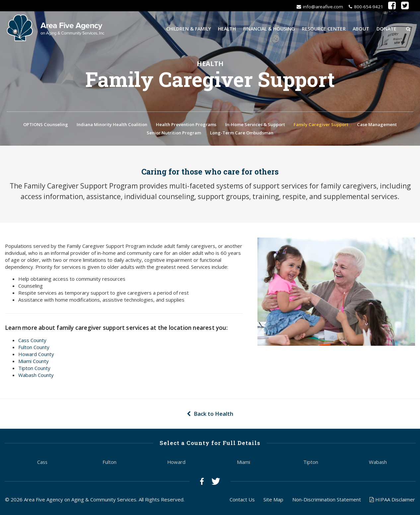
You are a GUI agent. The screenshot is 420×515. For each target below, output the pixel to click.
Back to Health (210, 415)
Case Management (377, 125)
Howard (176, 463)
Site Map (273, 500)
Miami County (34, 362)
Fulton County (34, 348)
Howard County (36, 355)
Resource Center (324, 28)
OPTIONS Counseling (46, 125)
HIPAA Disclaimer (392, 500)
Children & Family (189, 28)
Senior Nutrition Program (174, 133)
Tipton (311, 463)
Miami (244, 463)
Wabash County (36, 376)
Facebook (202, 482)
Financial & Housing (269, 28)
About (361, 28)
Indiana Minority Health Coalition (112, 125)
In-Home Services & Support (255, 125)
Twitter (216, 482)
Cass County (32, 341)
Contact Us (242, 500)
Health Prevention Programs (186, 125)
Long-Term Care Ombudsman (242, 133)
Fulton (109, 463)
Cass (42, 463)
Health (227, 28)
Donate (386, 28)
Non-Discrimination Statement (327, 500)
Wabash (378, 463)
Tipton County (34, 369)
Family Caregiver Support (321, 125)
